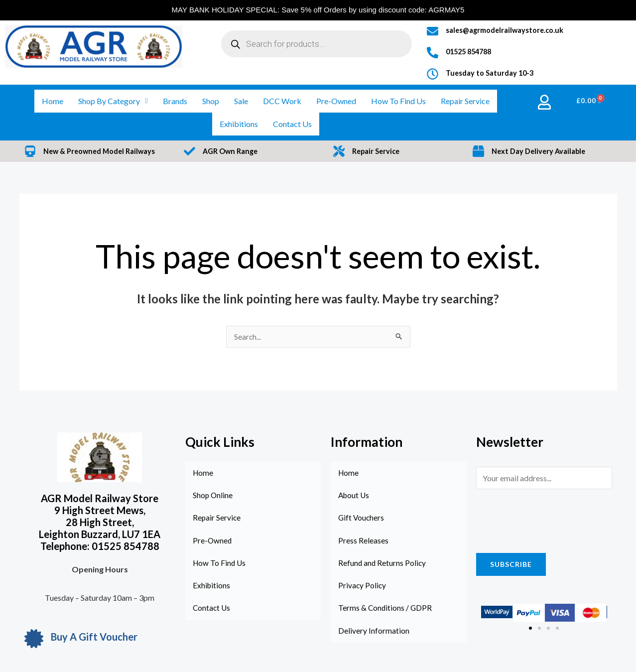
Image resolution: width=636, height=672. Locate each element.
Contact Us (292, 124)
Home (53, 101)
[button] (530, 629)
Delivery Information (374, 634)
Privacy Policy (363, 588)
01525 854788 (471, 51)
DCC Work (282, 101)
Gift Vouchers (362, 519)
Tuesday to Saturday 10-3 (491, 73)
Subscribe (511, 565)
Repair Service (465, 101)
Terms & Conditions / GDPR (386, 611)
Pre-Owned (336, 101)
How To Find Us (398, 101)
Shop (211, 101)
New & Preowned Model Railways (101, 151)
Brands (175, 101)
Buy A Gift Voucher (94, 637)
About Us (355, 496)
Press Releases (363, 542)
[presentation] (552, 519)
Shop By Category (113, 101)
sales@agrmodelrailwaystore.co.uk (506, 30)
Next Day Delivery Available (540, 151)
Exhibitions (239, 124)
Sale (241, 101)
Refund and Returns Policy (383, 565)
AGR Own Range (231, 151)
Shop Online (213, 496)
